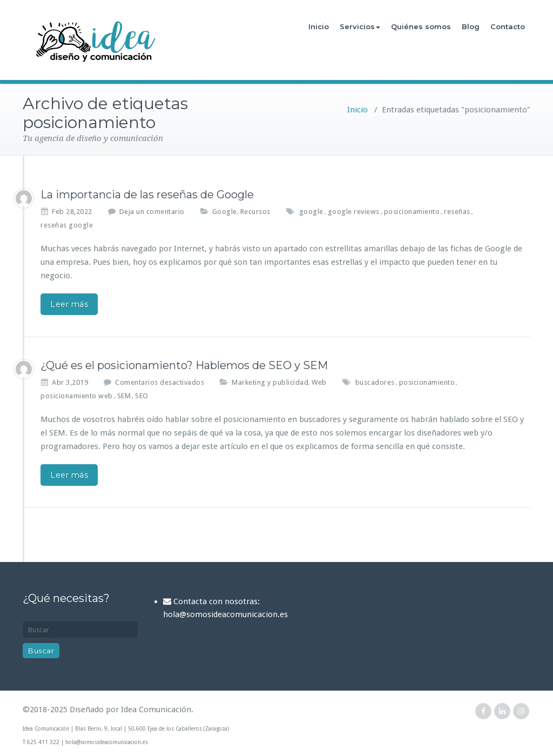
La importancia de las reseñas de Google (147, 195)
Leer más (69, 304)
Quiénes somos (421, 26)
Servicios (360, 26)
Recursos (255, 212)
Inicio (319, 26)
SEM (124, 396)
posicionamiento (412, 212)
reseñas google (67, 225)
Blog (471, 26)
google (311, 212)
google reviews (354, 212)
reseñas (457, 212)
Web (319, 382)
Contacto (508, 26)
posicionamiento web (77, 396)
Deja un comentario (152, 212)
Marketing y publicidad (270, 382)
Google (225, 212)
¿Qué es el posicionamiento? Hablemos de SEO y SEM (184, 365)
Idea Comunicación (156, 710)
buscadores (375, 382)
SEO (142, 396)
